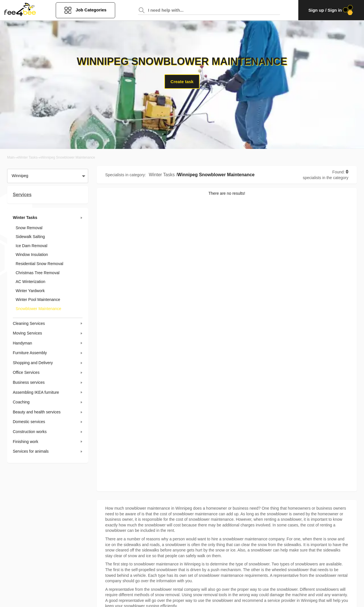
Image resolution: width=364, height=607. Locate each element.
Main (11, 157)
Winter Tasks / (163, 175)
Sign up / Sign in (331, 10)
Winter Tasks (28, 157)
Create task (182, 82)
